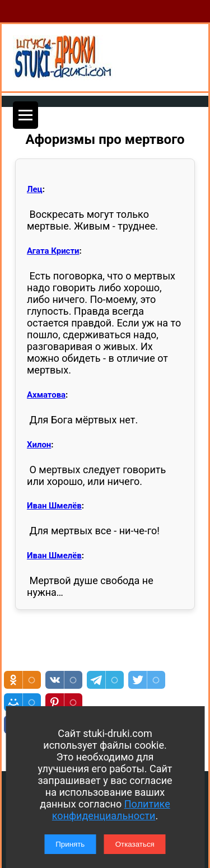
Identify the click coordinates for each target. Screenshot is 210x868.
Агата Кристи (53, 251)
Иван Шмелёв (54, 506)
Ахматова (46, 395)
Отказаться (135, 844)
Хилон (39, 445)
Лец (35, 189)
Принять (70, 844)
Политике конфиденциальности (111, 810)
